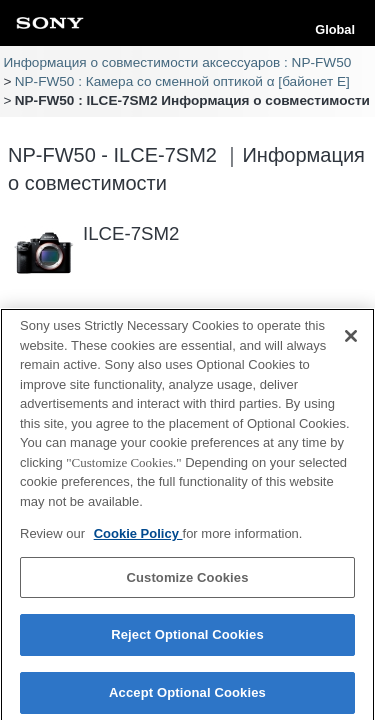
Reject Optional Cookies (187, 640)
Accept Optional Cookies (187, 698)
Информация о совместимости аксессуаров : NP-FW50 (177, 62)
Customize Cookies (187, 583)
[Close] (351, 342)
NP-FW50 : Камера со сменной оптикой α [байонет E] (182, 81)
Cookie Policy (138, 539)
